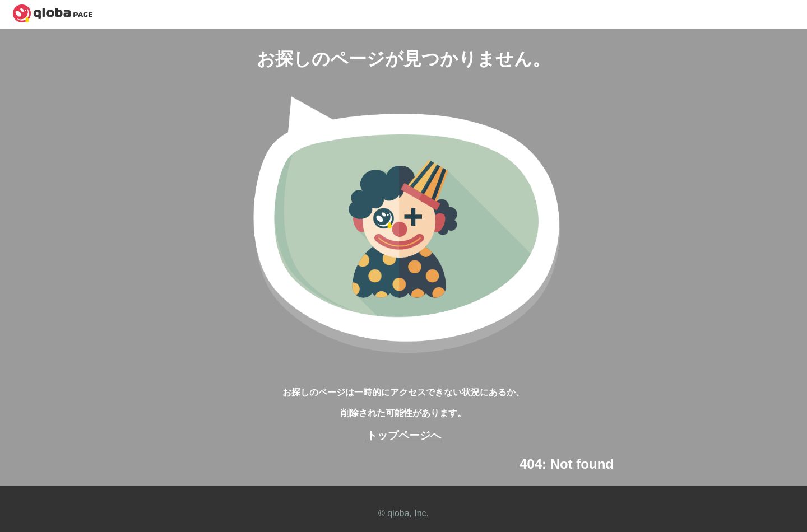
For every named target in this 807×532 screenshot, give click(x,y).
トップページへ (404, 435)
